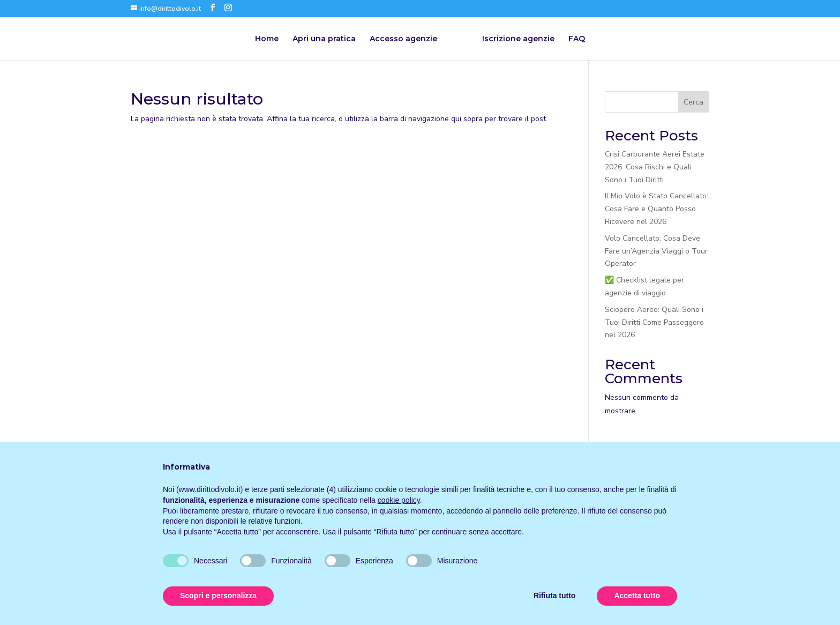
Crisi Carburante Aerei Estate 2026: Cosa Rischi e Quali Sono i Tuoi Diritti (655, 167)
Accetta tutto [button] (637, 596)
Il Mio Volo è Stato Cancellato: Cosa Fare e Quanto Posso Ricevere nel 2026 (657, 209)
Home (267, 39)
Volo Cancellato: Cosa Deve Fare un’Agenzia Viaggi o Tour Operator (656, 251)
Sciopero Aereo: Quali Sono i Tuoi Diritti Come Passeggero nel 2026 (654, 322)
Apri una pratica (324, 39)
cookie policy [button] (399, 500)
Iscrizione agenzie (518, 39)
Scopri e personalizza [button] (218, 596)
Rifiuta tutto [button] (555, 596)
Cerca (693, 102)
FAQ (577, 39)
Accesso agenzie (403, 39)
